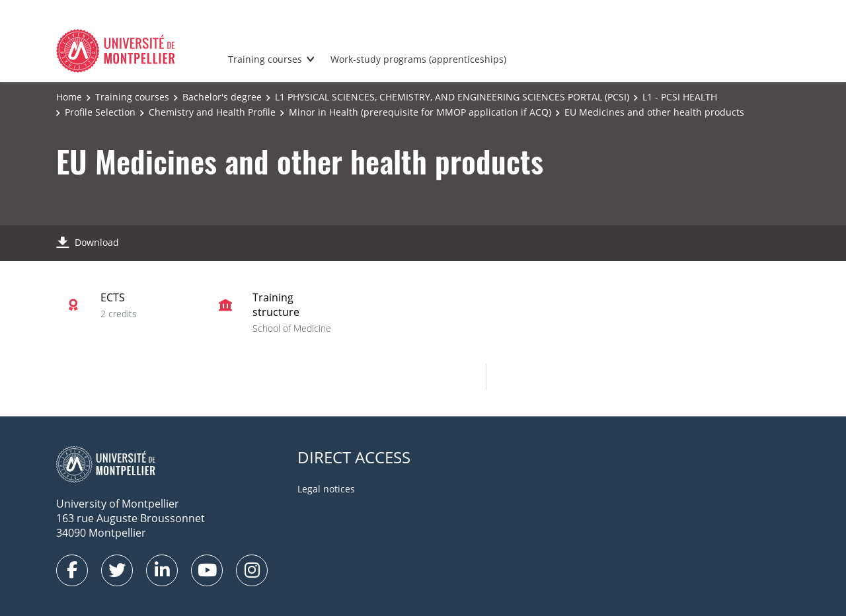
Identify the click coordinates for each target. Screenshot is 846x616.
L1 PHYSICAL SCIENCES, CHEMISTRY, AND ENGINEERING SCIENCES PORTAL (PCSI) (452, 97)
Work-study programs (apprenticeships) (418, 59)
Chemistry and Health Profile (212, 112)
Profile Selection (100, 112)
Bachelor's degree (222, 97)
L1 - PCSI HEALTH (680, 97)
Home (69, 97)
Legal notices (326, 489)
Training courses (265, 59)
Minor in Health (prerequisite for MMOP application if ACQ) (420, 112)
